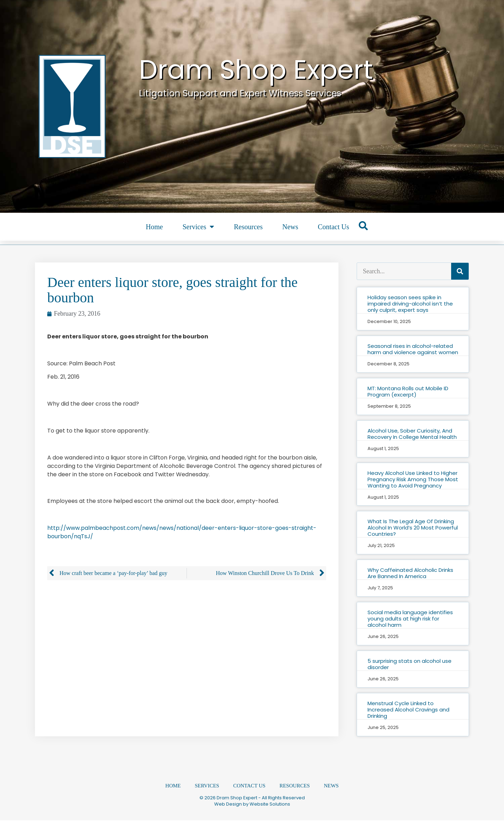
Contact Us (333, 227)
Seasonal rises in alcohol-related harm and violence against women (413, 349)
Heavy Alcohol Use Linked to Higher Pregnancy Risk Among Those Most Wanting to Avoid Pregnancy (413, 479)
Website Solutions (270, 805)
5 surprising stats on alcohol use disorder (409, 664)
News (290, 227)
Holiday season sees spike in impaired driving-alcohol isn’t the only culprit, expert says (410, 304)
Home (155, 227)
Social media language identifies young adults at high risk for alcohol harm (410, 619)
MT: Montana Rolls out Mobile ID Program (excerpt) (408, 391)
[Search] (460, 271)
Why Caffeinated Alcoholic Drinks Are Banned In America (410, 573)
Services (198, 227)
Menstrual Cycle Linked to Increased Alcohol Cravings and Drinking (408, 710)
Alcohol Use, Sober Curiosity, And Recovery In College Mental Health (412, 434)
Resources (248, 227)
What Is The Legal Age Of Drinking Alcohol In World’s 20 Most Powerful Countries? (413, 528)
